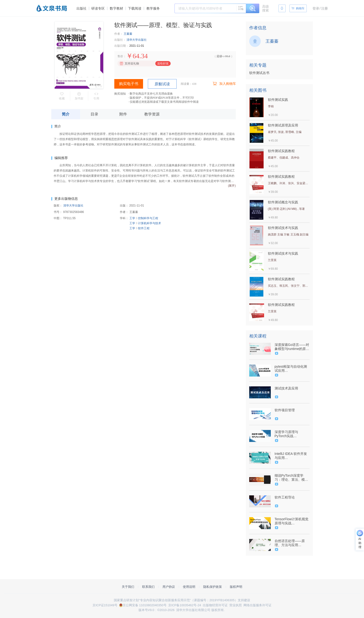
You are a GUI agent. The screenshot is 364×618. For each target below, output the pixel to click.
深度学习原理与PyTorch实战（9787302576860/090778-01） (292, 434)
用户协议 (169, 587)
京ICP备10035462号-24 (185, 605)
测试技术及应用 (286, 388)
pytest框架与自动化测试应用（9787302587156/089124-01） (292, 369)
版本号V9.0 (146, 610)
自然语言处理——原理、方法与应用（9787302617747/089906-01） (292, 543)
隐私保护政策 (213, 587)
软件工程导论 (285, 497)
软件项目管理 (285, 410)
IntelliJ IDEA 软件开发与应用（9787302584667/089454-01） (292, 456)
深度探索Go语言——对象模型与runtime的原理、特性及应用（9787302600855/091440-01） (292, 347)
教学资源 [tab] (152, 114)
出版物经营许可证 (215, 605)
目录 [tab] (94, 114)
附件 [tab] (123, 114)
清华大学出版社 (137, 40)
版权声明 (236, 587)
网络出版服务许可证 (257, 605)
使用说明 (189, 587)
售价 (120, 56)
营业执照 (236, 605)
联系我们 (148, 587)
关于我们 (128, 587)
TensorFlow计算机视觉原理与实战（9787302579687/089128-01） (292, 521)
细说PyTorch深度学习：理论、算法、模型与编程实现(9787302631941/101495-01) (292, 478)
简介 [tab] (66, 114)
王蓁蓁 (128, 34)
